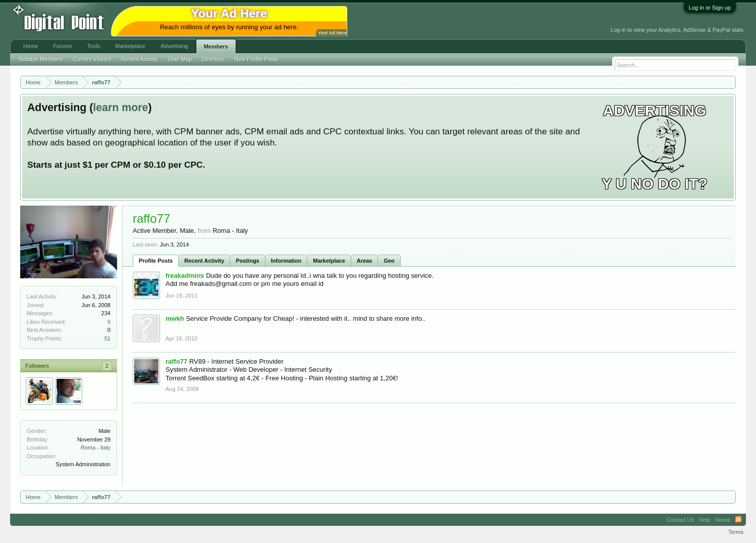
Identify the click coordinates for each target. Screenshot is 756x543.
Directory (213, 59)
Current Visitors (92, 59)
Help (705, 520)
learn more (120, 108)
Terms (736, 532)
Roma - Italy (96, 448)
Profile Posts (156, 261)
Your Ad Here (332, 33)
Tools (94, 46)
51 (107, 338)
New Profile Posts (256, 59)
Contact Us (680, 520)
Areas (365, 261)
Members (216, 46)
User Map (180, 59)
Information (286, 261)
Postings (247, 261)
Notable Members (41, 59)
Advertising (174, 46)
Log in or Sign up (710, 8)
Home (31, 46)
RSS (738, 520)
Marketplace (329, 261)
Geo (389, 261)
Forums (62, 46)
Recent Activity (204, 261)
